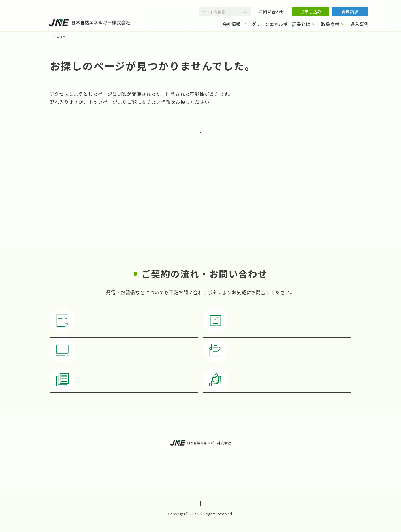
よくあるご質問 (300, 452)
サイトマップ (278, 503)
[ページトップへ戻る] (384, 496)
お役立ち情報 (258, 452)
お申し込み (142, 465)
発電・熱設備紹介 (252, 465)
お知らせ (213, 465)
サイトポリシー (125, 503)
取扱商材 (330, 24)
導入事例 (359, 24)
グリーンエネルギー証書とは (281, 24)
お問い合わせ (179, 465)
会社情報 (232, 24)
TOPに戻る (222, 137)
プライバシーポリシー (172, 503)
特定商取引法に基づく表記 (229, 503)
